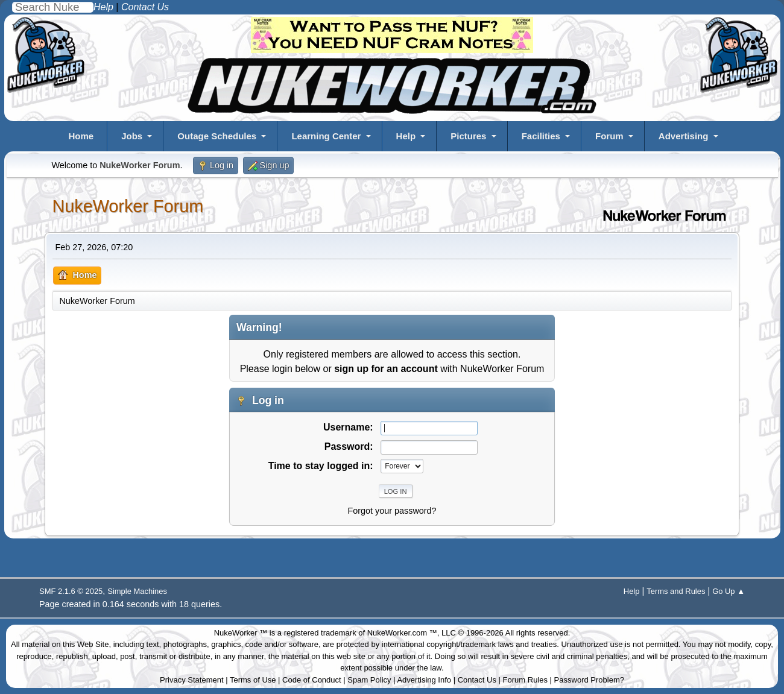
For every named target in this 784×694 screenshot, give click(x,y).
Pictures (468, 136)
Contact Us (477, 680)
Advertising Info (424, 680)
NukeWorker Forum (128, 206)
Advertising (684, 136)
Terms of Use (253, 680)
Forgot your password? (392, 511)
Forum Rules (525, 680)
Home (81, 136)
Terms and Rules (676, 591)
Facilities (541, 136)
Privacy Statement (192, 680)
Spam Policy (369, 680)
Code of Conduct (312, 680)
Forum (609, 136)
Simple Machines (137, 591)
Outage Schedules (217, 136)
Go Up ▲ (729, 591)
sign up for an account (386, 369)
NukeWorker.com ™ (402, 633)
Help (406, 136)
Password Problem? (589, 680)
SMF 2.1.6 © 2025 (71, 591)
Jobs (132, 136)
